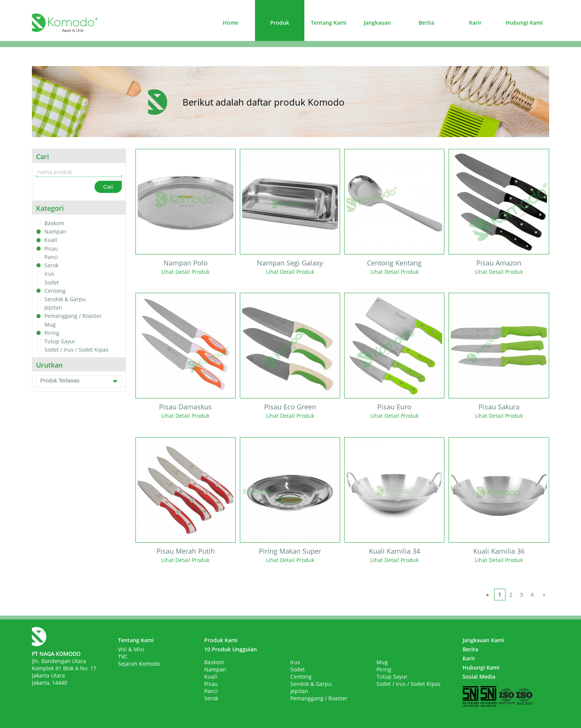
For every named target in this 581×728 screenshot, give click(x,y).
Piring (52, 333)
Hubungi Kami (524, 23)
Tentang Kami (329, 23)
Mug (50, 325)
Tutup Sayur (60, 341)
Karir (475, 23)
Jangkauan (377, 23)
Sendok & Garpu (65, 299)
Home (231, 23)
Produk (280, 23)
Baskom (54, 223)
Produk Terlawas (79, 381)
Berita (426, 23)
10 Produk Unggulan (231, 649)
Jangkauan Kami (483, 640)
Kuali (51, 240)
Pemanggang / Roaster (73, 316)
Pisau (51, 249)
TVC (123, 656)
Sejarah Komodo (139, 664)
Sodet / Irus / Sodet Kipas (76, 350)
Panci (51, 257)
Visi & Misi (131, 649)
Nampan (55, 231)
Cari (108, 187)
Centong (55, 291)
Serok (51, 265)
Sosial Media (479, 677)
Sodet (52, 282)
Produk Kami (221, 640)
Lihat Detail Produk (185, 272)
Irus (49, 274)
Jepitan (53, 307)
